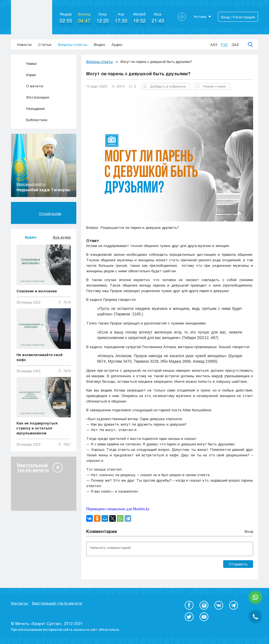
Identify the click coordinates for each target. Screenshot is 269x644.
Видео (99, 45)
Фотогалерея (33, 97)
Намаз (27, 63)
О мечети (30, 86)
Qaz (235, 45)
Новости (24, 45)
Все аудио (62, 237)
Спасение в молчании (37, 291)
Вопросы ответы (100, 62)
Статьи (45, 45)
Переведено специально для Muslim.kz (118, 509)
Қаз (214, 45)
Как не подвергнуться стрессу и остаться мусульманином (37, 428)
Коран (26, 75)
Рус (224, 45)
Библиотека (32, 120)
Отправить (238, 564)
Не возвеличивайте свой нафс (40, 357)
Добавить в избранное (165, 86)
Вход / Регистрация (238, 17)
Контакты (19, 603)
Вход (249, 531)
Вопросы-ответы (73, 45)
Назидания (31, 109)
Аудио (117, 45)
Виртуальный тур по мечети (57, 603)
